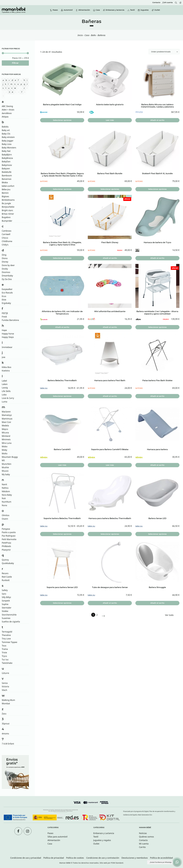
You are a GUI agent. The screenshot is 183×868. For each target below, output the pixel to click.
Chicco (5, 238)
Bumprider (7, 221)
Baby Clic (6, 134)
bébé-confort (8, 186)
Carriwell (6, 234)
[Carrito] (180, 3)
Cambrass (7, 231)
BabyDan (6, 162)
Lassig (5, 388)
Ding (4, 255)
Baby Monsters (9, 148)
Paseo (50, 833)
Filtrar (15, 63)
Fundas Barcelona (10, 320)
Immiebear (7, 347)
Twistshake (7, 663)
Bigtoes (5, 196)
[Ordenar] (164, 52)
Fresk (4, 317)
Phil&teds (6, 546)
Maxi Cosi (6, 422)
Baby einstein (8, 137)
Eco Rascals (7, 293)
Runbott (6, 580)
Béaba (5, 182)
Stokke (5, 611)
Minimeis (6, 439)
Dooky (5, 269)
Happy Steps (8, 337)
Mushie (5, 467)
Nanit (4, 484)
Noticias (143, 833)
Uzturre (5, 673)
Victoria (5, 687)
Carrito (142, 847)
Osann (5, 519)
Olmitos (6, 515)
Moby (4, 450)
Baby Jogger (8, 141)
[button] (177, 862)
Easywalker (7, 289)
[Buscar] (176, 3)
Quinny (5, 560)
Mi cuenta (144, 844)
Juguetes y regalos (102, 840)
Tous (4, 646)
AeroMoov (7, 113)
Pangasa (6, 529)
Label (4, 381)
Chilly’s (5, 245)
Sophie (5, 604)
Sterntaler (7, 608)
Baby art (6, 130)
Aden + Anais (8, 110)
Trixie (4, 653)
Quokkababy (8, 563)
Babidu (5, 127)
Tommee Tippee (10, 642)
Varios (5, 683)
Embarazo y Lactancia (104, 833)
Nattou (5, 488)
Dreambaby (7, 276)
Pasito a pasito (9, 532)
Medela (5, 426)
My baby (6, 474)
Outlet (96, 844)
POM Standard (117, 863)
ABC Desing (7, 106)
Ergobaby (6, 303)
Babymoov (7, 165)
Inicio (80, 35)
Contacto (143, 840)
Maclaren (6, 412)
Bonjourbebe (8, 207)
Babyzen (6, 169)
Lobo (4, 395)
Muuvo (5, 471)
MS (3, 460)
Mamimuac (7, 419)
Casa (87, 35)
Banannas (7, 179)
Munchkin (7, 464)
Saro (4, 594)
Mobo (5, 446)
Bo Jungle (6, 203)
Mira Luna (7, 443)
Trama (5, 649)
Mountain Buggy (10, 457)
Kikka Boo (7, 367)
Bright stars (7, 210)
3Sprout (6, 724)
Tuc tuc (5, 660)
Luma (5, 402)
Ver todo (169, 615)
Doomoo (6, 272)
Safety (5, 590)
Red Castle (7, 577)
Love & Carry (8, 398)
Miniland (6, 436)
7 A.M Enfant (8, 744)
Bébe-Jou (6, 189)
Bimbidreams (8, 200)
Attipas (5, 117)
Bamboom (7, 176)
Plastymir (6, 550)
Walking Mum (8, 700)
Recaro (5, 573)
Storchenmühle (9, 615)
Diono (5, 258)
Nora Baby (7, 495)
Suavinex (6, 618)
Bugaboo (6, 217)
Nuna (4, 505)
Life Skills (6, 391)
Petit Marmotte (9, 539)
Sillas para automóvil (57, 837)
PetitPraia (6, 543)
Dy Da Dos (7, 279)
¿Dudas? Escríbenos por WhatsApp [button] (161, 862)
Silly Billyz (6, 597)
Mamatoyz (7, 415)
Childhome (7, 241)
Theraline (6, 635)
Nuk (4, 498)
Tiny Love (6, 639)
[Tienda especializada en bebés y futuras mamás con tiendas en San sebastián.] (14, 10)
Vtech (4, 690)
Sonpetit (6, 601)
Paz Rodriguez (9, 536)
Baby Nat (6, 151)
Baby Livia (7, 144)
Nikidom (6, 491)
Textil (96, 837)
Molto (5, 453)
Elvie (4, 300)
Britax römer (8, 214)
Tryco (4, 656)
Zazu (4, 714)
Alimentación (54, 840)
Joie (4, 357)
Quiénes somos (146, 837)
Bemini (5, 193)
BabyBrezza (7, 158)
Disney (5, 262)
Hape (4, 330)
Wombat (6, 704)
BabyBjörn (7, 155)
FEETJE (5, 313)
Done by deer (8, 265)
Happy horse (8, 334)
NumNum (7, 502)
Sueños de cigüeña (11, 622)
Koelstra (6, 371)
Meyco (5, 429)
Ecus (4, 296)
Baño (93, 35)
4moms (5, 734)
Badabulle (7, 172)
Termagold (7, 632)
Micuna (5, 433)
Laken (5, 384)
